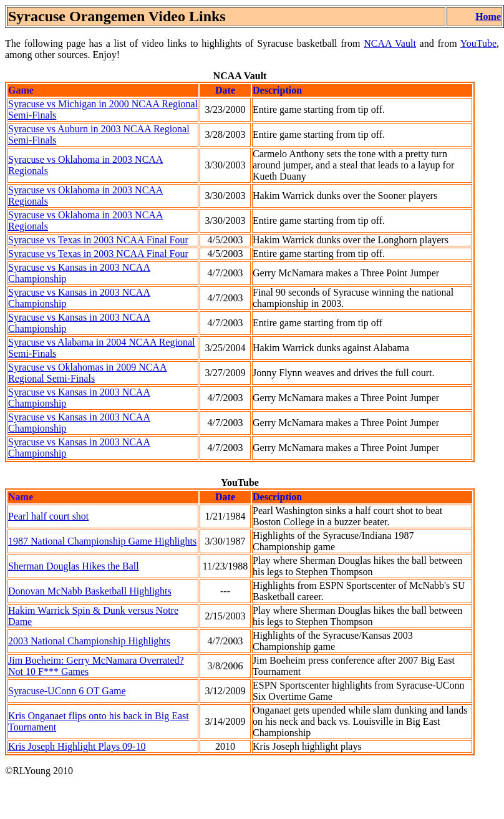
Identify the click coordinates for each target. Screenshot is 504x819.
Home (488, 17)
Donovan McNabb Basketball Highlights (90, 591)
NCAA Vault (390, 43)
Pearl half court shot (48, 516)
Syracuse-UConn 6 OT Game (67, 691)
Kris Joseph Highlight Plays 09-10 (77, 746)
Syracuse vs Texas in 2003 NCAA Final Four (98, 240)
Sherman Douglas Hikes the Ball (74, 566)
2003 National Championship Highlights (89, 641)
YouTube (478, 43)
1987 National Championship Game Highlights (102, 541)
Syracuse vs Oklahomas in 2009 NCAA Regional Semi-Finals (88, 373)
